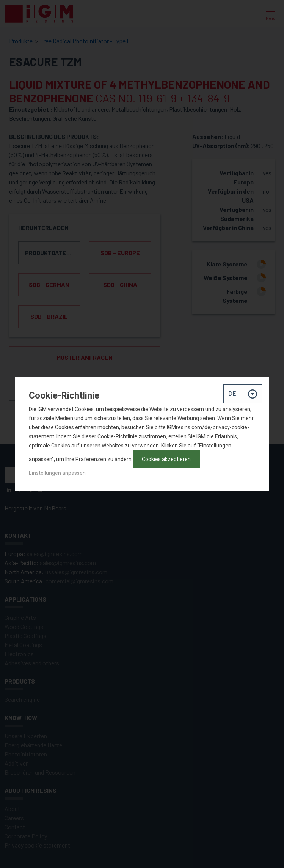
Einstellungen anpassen (57, 473)
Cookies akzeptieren (166, 459)
